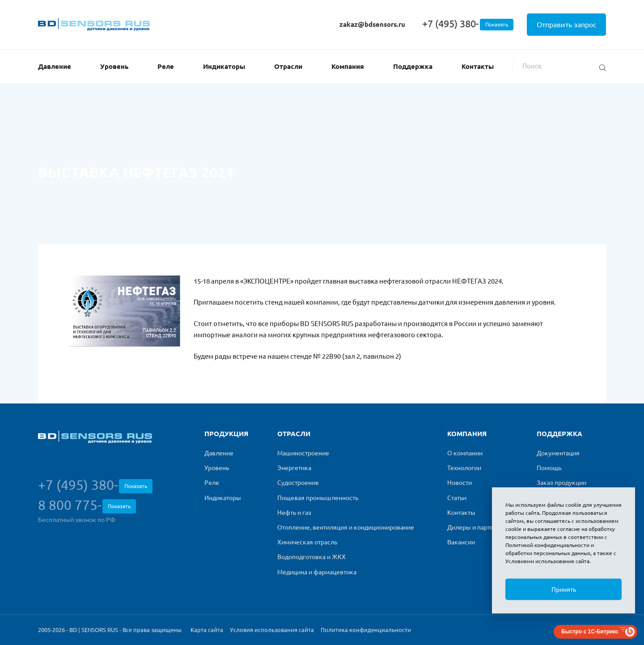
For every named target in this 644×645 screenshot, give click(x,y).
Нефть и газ (294, 513)
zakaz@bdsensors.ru (372, 24)
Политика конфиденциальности (366, 630)
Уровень (114, 66)
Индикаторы (224, 66)
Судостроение (298, 483)
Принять (564, 590)
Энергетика (294, 468)
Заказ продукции (561, 483)
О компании (465, 453)
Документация (558, 453)
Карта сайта (207, 630)
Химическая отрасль (307, 542)
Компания (348, 66)
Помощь (549, 468)
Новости (460, 483)
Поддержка (413, 66)
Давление (55, 66)
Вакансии (461, 542)
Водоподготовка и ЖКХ (311, 557)
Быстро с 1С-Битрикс (590, 632)
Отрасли (288, 66)
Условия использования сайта (272, 630)
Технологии (464, 468)
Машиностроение (303, 453)
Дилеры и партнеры (477, 527)
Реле (166, 66)
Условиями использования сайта (547, 561)
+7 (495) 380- (468, 23)
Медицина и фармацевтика (317, 572)
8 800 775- (87, 505)
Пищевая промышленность (318, 498)
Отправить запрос (566, 25)
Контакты (478, 66)
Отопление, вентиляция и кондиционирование (346, 527)
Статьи (457, 498)
